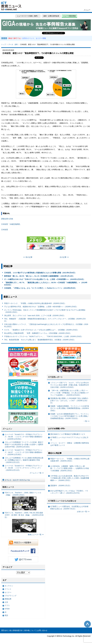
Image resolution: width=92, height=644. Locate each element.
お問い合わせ (42, 630)
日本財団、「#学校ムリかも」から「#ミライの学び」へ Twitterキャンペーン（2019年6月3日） (40, 288)
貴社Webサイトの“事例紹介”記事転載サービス (68, 434)
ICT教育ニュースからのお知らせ (62, 501)
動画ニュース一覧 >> (36, 535)
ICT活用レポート (55, 377)
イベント (8, 589)
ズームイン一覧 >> (37, 473)
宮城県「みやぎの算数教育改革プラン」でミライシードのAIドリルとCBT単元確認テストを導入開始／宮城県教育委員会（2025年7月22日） (70, 416)
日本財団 (5, 230)
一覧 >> (87, 421)
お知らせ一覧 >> (83, 512)
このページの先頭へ (87, 624)
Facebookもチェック (23, 551)
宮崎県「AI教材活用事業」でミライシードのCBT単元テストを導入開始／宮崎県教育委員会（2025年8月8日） (70, 408)
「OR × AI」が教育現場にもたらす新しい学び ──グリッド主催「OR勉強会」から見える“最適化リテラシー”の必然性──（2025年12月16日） (69, 393)
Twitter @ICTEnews (23, 559)
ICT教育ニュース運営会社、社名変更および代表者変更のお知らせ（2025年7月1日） (69, 508)
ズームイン (7, 429)
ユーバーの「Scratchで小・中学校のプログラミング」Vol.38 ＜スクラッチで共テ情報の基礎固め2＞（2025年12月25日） (24, 437)
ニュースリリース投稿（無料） (28, 16)
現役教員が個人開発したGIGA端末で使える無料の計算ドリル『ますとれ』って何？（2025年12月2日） (69, 401)
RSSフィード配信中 (23, 542)
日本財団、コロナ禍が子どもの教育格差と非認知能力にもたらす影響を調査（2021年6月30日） (40, 273)
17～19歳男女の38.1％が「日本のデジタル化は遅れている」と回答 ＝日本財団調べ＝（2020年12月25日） (45, 279)
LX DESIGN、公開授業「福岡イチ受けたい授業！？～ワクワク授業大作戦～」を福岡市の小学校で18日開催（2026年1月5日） (70, 468)
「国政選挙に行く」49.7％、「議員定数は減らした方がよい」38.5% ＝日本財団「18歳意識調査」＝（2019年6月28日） (46, 284)
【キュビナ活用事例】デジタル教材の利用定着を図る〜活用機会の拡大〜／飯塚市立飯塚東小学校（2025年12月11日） (24, 460)
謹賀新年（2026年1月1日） (61, 486)
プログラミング (11, 596)
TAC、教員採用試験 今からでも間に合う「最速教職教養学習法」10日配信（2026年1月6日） (40, 340)
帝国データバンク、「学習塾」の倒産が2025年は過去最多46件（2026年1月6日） (35, 303)
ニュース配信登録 (69, 16)
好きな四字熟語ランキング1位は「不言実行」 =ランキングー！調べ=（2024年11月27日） (69, 492)
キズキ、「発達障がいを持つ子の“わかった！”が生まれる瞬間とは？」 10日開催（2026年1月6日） (42, 330)
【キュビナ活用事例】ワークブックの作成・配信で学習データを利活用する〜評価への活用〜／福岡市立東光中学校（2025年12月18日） (24, 444)
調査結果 (8, 599)
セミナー (8, 592)
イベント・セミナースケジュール (17, 480)
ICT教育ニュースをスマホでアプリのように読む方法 (69, 439)
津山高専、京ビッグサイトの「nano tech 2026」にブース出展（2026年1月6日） (35, 316)
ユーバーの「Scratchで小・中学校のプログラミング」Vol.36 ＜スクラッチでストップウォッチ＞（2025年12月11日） (24, 468)
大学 (6, 602)
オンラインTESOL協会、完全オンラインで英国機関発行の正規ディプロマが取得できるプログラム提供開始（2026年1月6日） (45, 311)
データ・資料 (13, 44)
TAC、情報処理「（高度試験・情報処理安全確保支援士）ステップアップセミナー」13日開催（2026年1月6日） (45, 320)
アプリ (7, 605)
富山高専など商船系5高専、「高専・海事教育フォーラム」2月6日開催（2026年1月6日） (38, 333)
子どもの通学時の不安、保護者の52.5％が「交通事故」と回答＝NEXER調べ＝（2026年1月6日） (41, 307)
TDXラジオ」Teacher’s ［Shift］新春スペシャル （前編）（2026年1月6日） (23, 501)
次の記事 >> (64, 257)
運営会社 (5, 630)
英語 (6, 615)
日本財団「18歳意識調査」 (11, 224)
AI (6, 612)
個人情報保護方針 (16, 630)
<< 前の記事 (28, 257)
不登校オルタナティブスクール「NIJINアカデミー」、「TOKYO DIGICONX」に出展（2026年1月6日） (44, 336)
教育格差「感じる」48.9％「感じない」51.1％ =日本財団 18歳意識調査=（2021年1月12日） (39, 276)
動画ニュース (8, 487)
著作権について (30, 630)
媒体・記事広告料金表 (51, 16)
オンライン (9, 586)
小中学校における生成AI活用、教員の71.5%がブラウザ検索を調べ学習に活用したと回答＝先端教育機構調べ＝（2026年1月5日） (70, 478)
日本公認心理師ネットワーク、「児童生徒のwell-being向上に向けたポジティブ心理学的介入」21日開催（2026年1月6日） (46, 325)
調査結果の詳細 (7, 219)
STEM (7, 609)
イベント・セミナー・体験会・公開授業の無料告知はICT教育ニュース (70, 444)
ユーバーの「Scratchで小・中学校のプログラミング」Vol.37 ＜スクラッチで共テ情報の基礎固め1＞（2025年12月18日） (24, 452)
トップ (4, 44)
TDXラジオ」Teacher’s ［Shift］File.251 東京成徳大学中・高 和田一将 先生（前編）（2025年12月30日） (24, 522)
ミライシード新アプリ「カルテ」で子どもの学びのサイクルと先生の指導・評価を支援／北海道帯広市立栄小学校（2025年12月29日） (70, 385)
